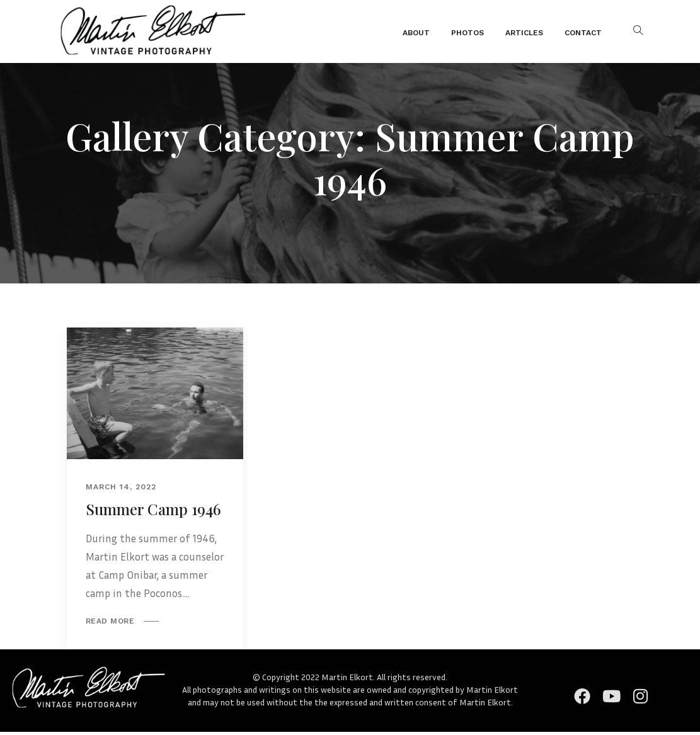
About (416, 33)
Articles (524, 33)
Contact (583, 33)
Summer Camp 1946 (153, 509)
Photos (468, 33)
